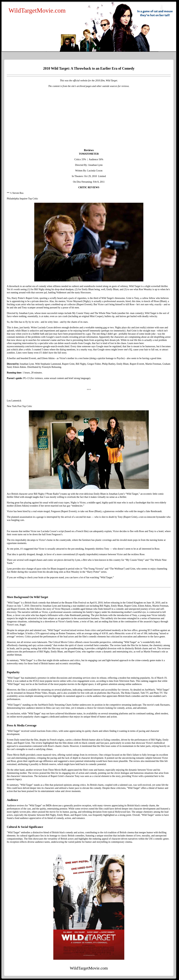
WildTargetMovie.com (37, 10)
